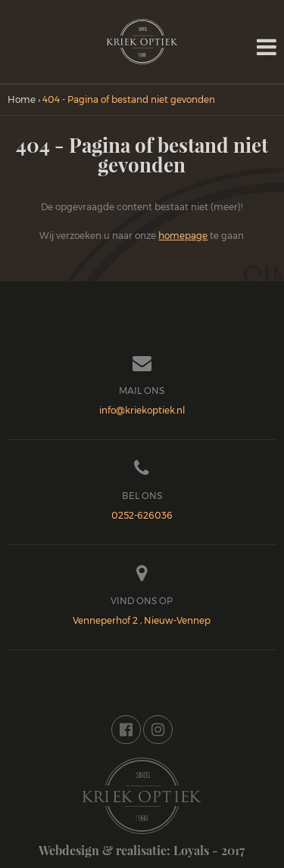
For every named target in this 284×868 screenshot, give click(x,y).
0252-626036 (142, 515)
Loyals (191, 850)
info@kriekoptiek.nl (142, 410)
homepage (183, 236)
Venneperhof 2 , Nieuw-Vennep (142, 620)
